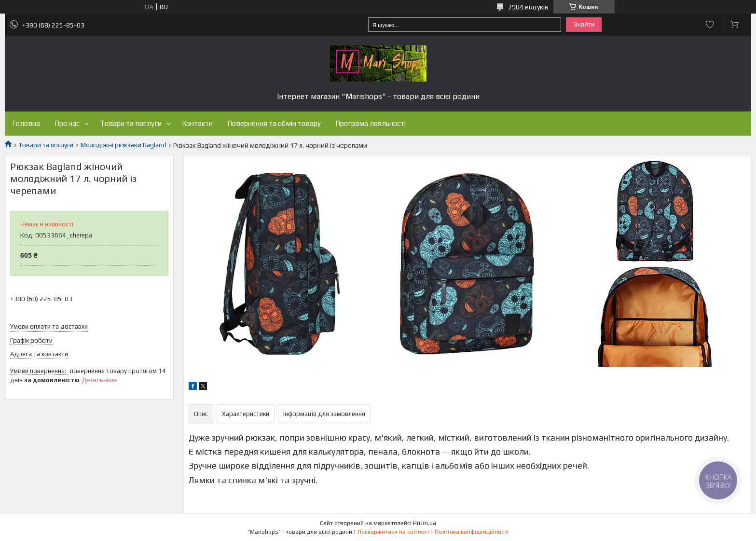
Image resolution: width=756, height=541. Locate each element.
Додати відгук (710, 25)
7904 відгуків (528, 7)
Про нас (67, 123)
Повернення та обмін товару (274, 123)
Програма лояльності (371, 123)
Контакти (197, 123)
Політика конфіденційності (472, 532)
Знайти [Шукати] (584, 24)
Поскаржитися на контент (393, 532)
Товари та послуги (131, 123)
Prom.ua (425, 523)
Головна (26, 123)
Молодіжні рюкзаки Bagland (124, 145)
